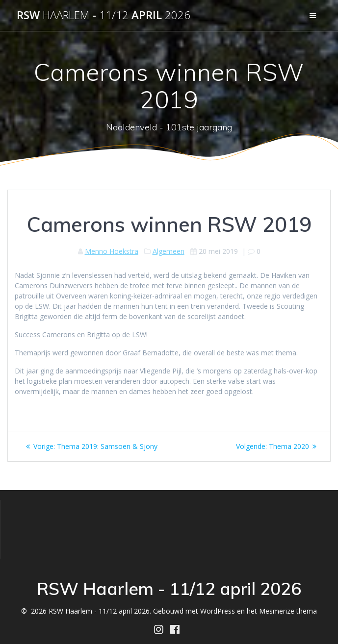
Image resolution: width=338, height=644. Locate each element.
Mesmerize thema (288, 611)
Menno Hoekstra (112, 251)
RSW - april (104, 15)
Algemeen (169, 251)
